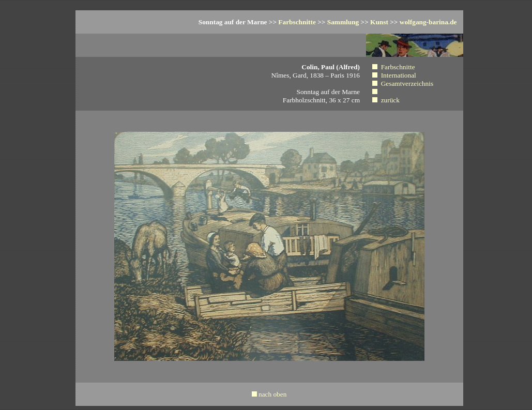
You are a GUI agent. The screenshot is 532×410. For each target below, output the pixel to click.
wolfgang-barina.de (428, 22)
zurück (390, 100)
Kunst (379, 22)
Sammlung (343, 22)
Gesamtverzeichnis (407, 83)
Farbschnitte (297, 22)
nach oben (272, 394)
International (399, 75)
